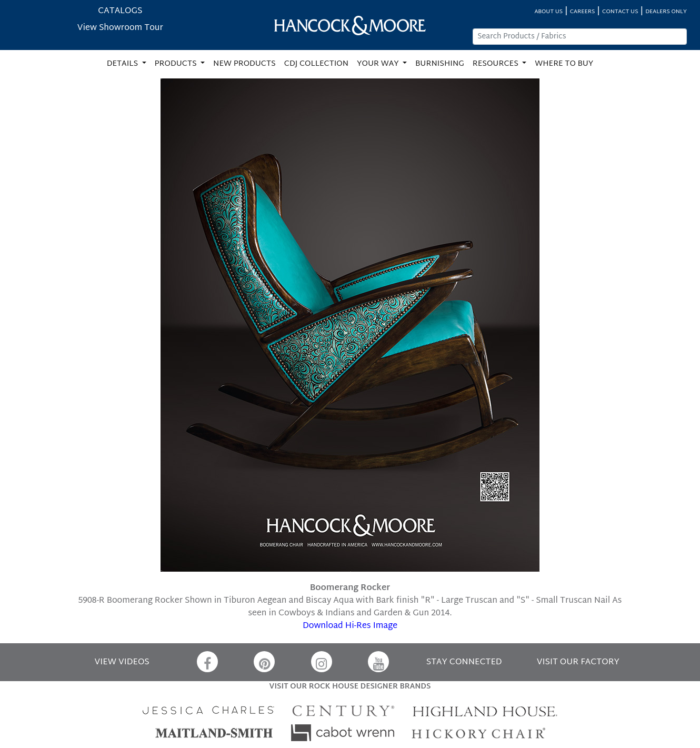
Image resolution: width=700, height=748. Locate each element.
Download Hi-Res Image (350, 626)
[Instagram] (322, 662)
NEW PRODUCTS (244, 64)
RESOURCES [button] (497, 64)
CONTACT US (620, 12)
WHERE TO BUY (564, 64)
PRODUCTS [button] (177, 64)
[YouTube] (378, 662)
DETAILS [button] (123, 64)
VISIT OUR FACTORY (578, 662)
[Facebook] (207, 662)
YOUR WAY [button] (379, 64)
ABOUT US (548, 12)
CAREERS (583, 12)
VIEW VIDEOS (122, 662)
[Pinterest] (264, 662)
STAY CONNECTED (464, 662)
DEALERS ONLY (666, 12)
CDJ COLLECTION (316, 64)
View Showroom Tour (120, 28)
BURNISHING (440, 64)
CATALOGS (120, 11)
